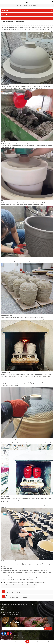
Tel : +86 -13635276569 (9, 607)
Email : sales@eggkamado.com (11, 610)
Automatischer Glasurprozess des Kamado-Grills (11, 585)
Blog (21, 5)
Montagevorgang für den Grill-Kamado (27, 587)
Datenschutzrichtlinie (22, 638)
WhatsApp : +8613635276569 (11, 615)
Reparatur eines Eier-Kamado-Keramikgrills (10, 587)
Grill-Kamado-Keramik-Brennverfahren (29, 585)
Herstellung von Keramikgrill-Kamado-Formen (17, 583)
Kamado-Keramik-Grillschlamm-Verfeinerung (35, 583)
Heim (17, 5)
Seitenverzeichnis (5, 638)
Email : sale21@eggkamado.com (11, 612)
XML (12, 638)
